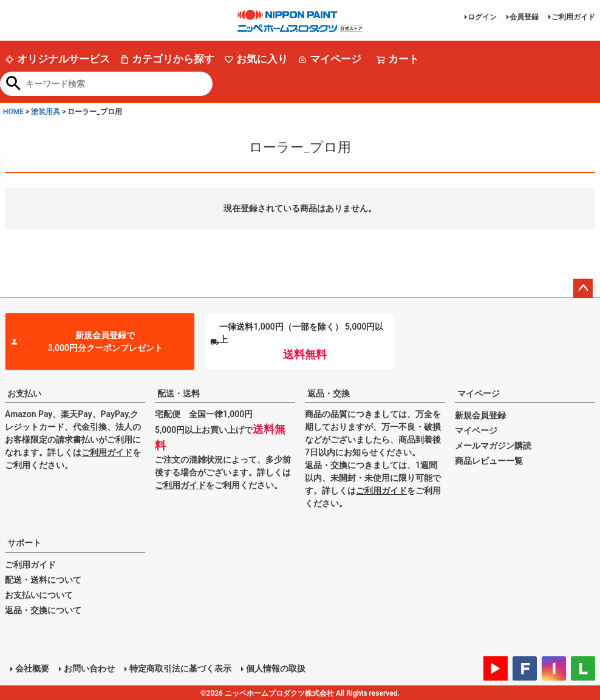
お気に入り (256, 59)
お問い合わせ (89, 668)
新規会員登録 (480, 415)
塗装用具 (46, 112)
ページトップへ (583, 288)
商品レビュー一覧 (489, 461)
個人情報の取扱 (275, 668)
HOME (13, 112)
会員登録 (524, 17)
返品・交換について (43, 610)
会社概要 (32, 668)
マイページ (329, 59)
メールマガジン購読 (493, 446)
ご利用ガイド (573, 17)
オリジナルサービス (57, 59)
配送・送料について (43, 580)
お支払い (24, 393)
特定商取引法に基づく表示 (180, 668)
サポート (24, 543)
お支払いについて (39, 595)
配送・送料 (179, 393)
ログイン (482, 17)
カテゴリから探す (167, 59)
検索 (14, 84)
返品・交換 (329, 393)
